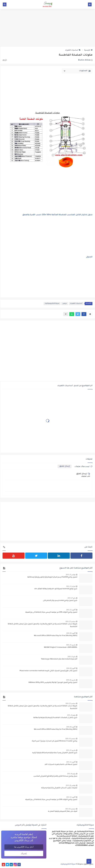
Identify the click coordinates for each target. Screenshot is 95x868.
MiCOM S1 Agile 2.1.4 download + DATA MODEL (61, 647)
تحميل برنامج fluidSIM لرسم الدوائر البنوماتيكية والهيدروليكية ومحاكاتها (52, 577)
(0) (5, 60)
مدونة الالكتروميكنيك (68, 864)
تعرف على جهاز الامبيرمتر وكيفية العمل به (63, 811)
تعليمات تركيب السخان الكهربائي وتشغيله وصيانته (59, 788)
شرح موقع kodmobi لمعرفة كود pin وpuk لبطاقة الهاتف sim (56, 589)
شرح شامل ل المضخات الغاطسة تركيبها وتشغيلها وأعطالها (55, 718)
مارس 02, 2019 (71, 680)
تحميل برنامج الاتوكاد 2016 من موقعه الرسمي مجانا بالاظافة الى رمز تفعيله (51, 612)
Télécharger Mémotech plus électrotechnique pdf (59, 659)
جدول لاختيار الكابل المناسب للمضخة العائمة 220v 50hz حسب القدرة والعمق (57, 215)
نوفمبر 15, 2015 (71, 575)
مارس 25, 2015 (71, 750)
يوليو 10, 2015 (71, 715)
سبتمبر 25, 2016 (70, 621)
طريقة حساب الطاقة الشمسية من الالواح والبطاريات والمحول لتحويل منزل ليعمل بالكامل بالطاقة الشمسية (43, 625)
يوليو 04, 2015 (71, 774)
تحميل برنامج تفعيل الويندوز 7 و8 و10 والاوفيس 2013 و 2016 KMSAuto (53, 683)
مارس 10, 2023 (71, 645)
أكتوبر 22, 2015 (71, 610)
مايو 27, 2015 (72, 598)
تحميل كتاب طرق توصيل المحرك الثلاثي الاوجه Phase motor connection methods (48, 671)
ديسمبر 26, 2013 (70, 809)
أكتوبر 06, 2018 (71, 633)
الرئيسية (88, 50)
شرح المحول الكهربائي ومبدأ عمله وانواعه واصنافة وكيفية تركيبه (55, 753)
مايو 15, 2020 (72, 656)
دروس (65, 304)
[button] (84, 314)
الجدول (89, 257)
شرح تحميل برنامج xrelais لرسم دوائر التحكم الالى (60, 601)
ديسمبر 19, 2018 (70, 738)
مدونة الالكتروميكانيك (52, 304)
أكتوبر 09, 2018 (71, 668)
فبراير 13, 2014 (71, 586)
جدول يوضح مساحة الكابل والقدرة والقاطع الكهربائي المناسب (55, 776)
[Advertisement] (47, 28)
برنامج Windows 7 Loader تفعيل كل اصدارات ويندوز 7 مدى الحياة (55, 741)
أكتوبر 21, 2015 (71, 762)
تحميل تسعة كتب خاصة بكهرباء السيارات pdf (61, 765)
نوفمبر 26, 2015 (71, 785)
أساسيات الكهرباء (73, 50)
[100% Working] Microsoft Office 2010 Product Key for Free (56, 636)
